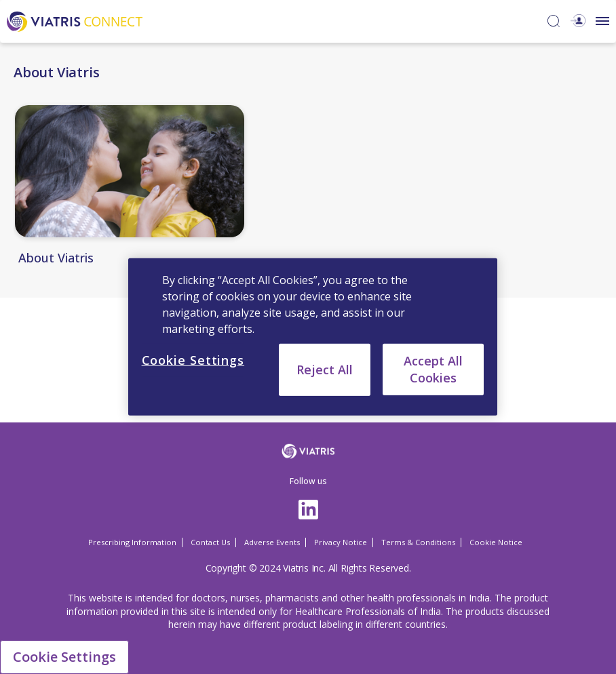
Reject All (325, 370)
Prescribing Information (132, 542)
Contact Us (210, 542)
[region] (313, 337)
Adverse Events (272, 542)
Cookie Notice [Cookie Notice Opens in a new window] (496, 542)
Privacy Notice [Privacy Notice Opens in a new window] (341, 542)
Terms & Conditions (418, 542)
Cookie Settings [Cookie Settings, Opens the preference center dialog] (193, 360)
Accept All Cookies (433, 369)
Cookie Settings (64, 657)
